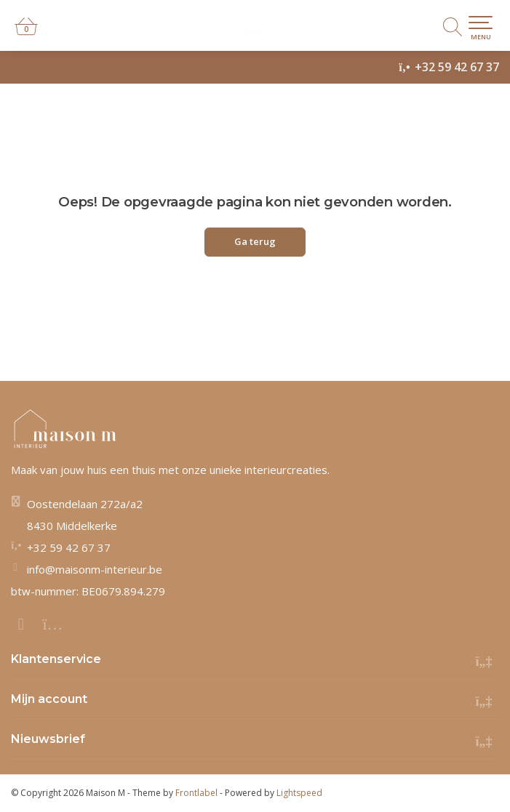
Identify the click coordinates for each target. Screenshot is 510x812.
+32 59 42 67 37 (457, 67)
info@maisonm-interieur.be (95, 569)
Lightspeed (299, 793)
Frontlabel (196, 793)
